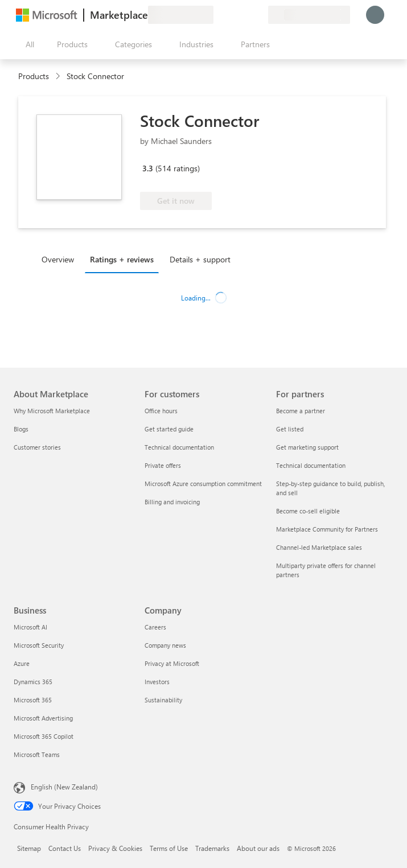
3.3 (148, 168)
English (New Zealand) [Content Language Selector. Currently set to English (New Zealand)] (64, 787)
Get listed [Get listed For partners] (290, 429)
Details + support (200, 259)
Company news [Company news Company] (165, 645)
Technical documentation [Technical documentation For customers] (179, 447)
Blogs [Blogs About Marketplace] (21, 429)
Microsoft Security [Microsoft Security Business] (39, 645)
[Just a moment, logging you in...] (375, 15)
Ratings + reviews (122, 259)
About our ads (258, 848)
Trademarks (212, 848)
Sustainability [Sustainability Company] (163, 700)
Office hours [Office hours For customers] (161, 411)
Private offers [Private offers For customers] (163, 465)
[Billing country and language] (309, 15)
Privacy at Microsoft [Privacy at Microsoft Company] (172, 663)
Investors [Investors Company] (157, 682)
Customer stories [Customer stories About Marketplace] (37, 447)
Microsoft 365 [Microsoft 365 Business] (33, 700)
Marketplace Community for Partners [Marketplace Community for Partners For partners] (327, 529)
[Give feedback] (218, 15)
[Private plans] (259, 15)
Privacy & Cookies (115, 848)
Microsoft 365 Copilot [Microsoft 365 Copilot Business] (44, 736)
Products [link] (34, 76)
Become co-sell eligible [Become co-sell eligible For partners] (308, 511)
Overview (58, 259)
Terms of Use (169, 848)
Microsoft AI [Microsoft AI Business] (30, 627)
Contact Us (65, 848)
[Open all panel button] (27, 44)
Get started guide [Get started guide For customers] (169, 429)
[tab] (61, 259)
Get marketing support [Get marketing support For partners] (307, 447)
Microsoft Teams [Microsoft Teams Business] (37, 754)
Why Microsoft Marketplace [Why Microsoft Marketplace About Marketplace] (52, 411)
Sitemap (29, 848)
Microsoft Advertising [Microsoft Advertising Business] (43, 718)
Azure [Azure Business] (22, 663)
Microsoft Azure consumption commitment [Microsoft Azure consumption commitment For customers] (203, 484)
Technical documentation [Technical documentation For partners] (311, 465)
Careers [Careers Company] (155, 627)
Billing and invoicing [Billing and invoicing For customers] (172, 502)
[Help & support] (232, 15)
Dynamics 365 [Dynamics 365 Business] (33, 682)
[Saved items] (245, 15)
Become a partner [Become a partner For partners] (301, 411)
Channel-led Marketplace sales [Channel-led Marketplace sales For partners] (319, 547)
